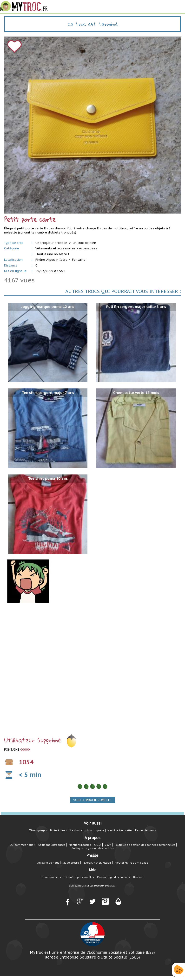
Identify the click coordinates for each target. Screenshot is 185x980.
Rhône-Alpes (45, 260)
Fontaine (79, 260)
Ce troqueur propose (52, 243)
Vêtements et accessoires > (57, 248)
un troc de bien (84, 243)
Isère (63, 260)
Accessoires (88, 248)
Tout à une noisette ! (53, 254)
